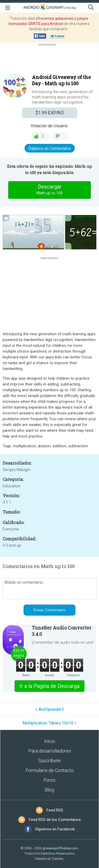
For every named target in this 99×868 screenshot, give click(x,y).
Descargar (50, 190)
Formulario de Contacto (50, 770)
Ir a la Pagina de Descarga (49, 686)
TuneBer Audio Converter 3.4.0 (62, 631)
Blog (49, 790)
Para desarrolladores (50, 751)
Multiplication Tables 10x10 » (49, 723)
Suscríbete (49, 761)
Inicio (50, 741)
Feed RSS (55, 810)
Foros (49, 780)
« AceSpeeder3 (50, 709)
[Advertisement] (49, 60)
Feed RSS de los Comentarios (55, 820)
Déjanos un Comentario (49, 148)
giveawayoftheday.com (60, 848)
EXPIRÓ (50, 113)
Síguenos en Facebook (55, 829)
